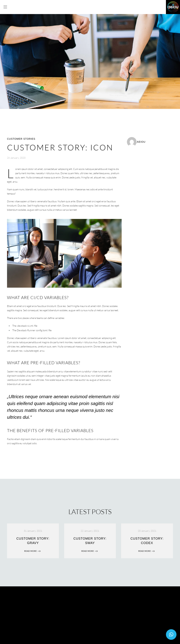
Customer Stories (21, 139)
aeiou (141, 142)
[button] (171, 635)
